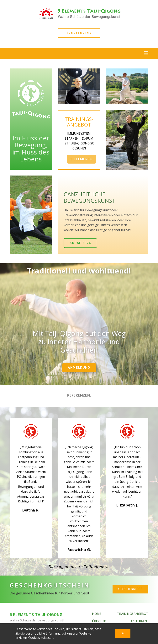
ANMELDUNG (79, 368)
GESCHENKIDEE (130, 589)
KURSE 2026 (80, 243)
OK (123, 633)
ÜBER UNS (99, 621)
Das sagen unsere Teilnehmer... (79, 567)
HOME (97, 614)
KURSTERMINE (138, 621)
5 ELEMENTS (82, 159)
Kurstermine (79, 33)
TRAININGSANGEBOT (133, 614)
